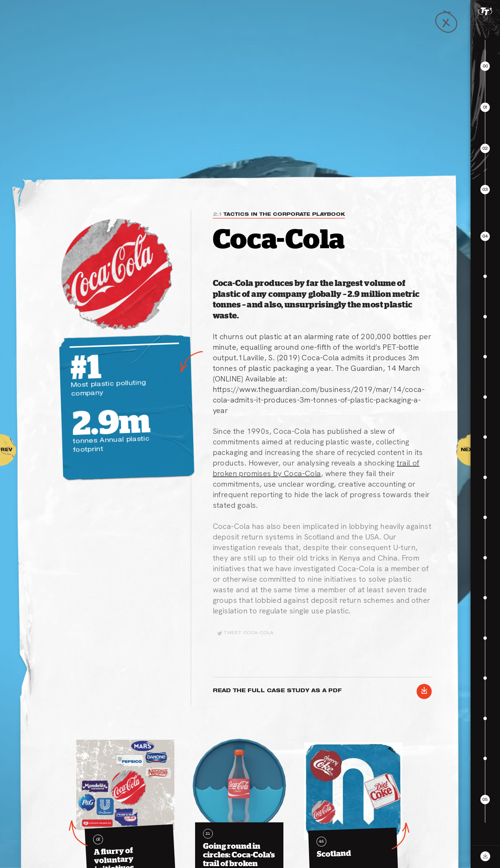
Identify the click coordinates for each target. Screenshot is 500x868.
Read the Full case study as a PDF (322, 691)
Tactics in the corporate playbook (279, 215)
